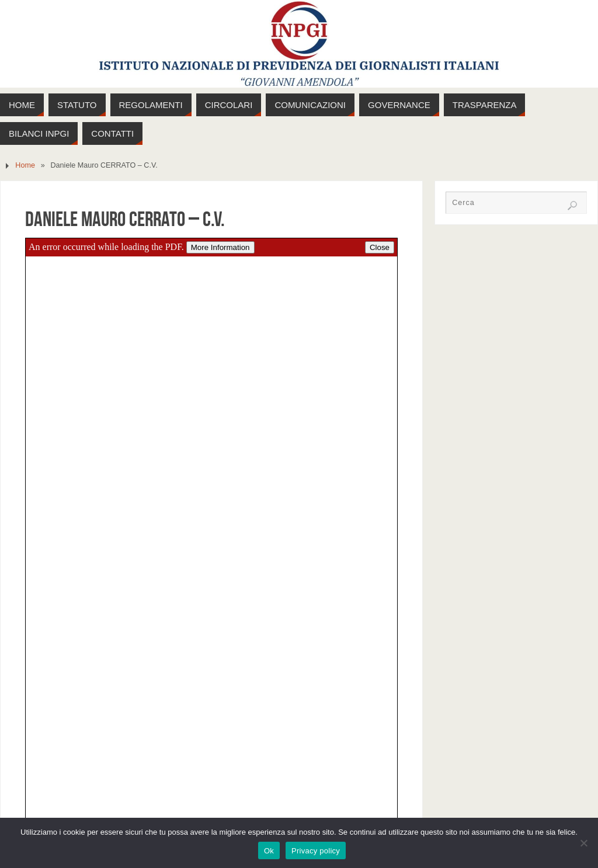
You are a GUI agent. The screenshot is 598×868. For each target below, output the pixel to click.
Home (25, 165)
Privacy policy (316, 851)
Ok (269, 851)
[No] (583, 843)
